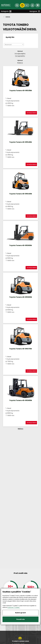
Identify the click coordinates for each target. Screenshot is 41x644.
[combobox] (14, 45)
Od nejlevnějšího (20, 54)
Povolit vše (21, 619)
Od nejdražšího (20, 56)
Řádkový (20, 63)
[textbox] (14, 45)
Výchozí (20, 51)
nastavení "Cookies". (14, 607)
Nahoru (20, 429)
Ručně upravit (20, 613)
